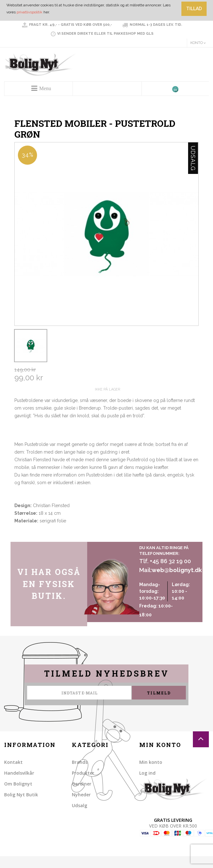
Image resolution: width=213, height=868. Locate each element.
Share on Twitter (34, 535)
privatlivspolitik (30, 12)
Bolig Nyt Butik (21, 795)
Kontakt (13, 762)
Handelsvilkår (19, 773)
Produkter (83, 773)
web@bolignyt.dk (177, 570)
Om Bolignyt (18, 784)
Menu (45, 88)
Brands (80, 762)
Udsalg (80, 805)
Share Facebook (21, 535)
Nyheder (81, 795)
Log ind (147, 773)
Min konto (151, 762)
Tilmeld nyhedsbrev (107, 674)
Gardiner (82, 784)
